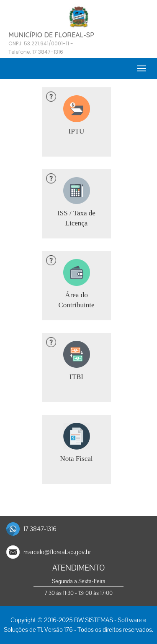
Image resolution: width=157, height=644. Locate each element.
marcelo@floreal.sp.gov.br (57, 552)
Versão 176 (59, 630)
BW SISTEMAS (94, 620)
